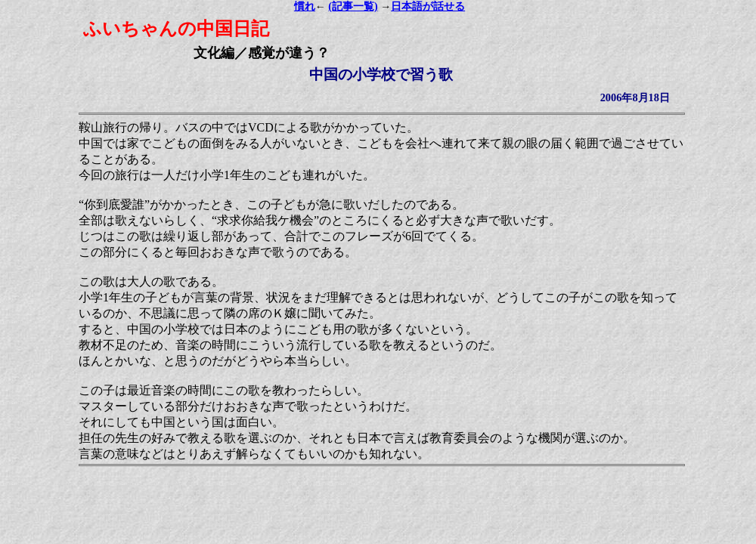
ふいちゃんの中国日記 (176, 29)
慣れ (305, 6)
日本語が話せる (428, 6)
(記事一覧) (353, 6)
